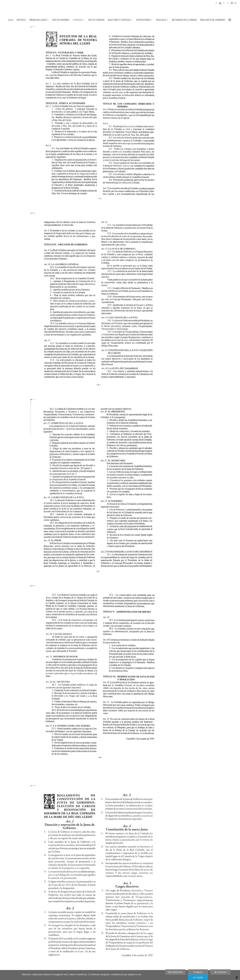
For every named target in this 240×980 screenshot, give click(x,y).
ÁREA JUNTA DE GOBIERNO (213, 20)
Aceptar (198, 978)
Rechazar (220, 972)
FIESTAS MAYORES (61, 20)
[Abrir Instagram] (224, 3)
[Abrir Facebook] (216, 3)
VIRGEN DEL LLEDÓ (38, 20)
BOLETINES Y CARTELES (119, 20)
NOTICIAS (21, 20)
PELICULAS (161, 20)
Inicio (11, 20)
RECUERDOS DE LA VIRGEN (184, 20)
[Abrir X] (220, 3)
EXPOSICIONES (143, 20)
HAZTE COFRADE (96, 20)
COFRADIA (78, 20)
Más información (175, 972)
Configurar (198, 972)
